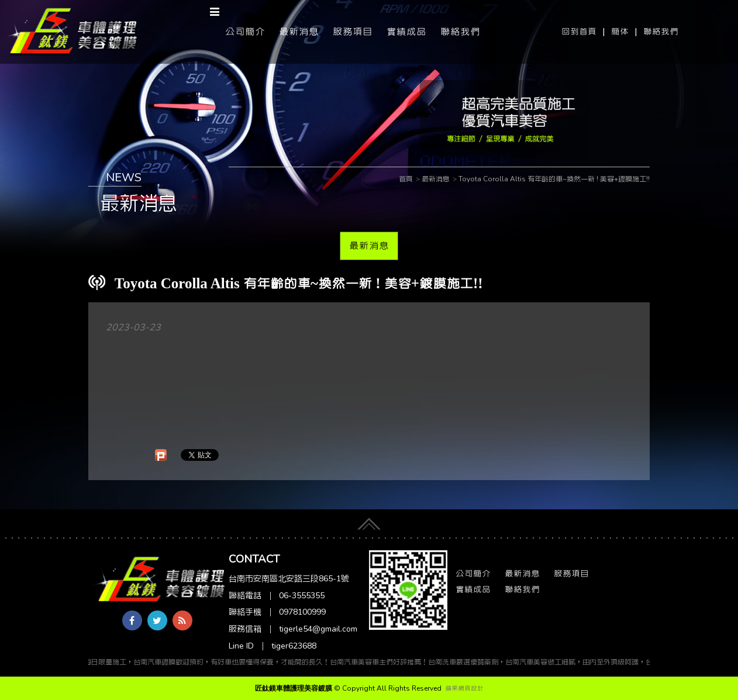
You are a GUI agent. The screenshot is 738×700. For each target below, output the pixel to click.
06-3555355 (302, 596)
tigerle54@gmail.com (318, 629)
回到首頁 (579, 32)
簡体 (620, 32)
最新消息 (299, 32)
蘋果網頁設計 (464, 688)
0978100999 (302, 612)
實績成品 (406, 32)
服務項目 (353, 32)
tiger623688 (294, 646)
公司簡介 (245, 32)
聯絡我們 (661, 32)
